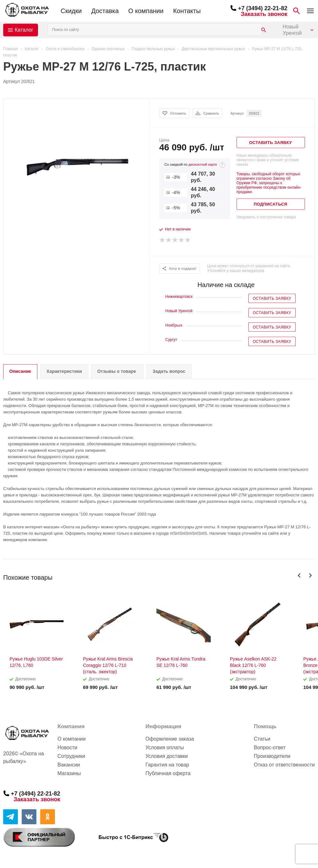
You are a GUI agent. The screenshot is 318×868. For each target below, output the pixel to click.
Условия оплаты (164, 747)
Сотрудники (71, 756)
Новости (67, 747)
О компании (146, 11)
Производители (272, 756)
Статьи (262, 739)
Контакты (187, 11)
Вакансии (69, 765)
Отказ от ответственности (284, 765)
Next (310, 575)
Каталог (24, 30)
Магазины (69, 773)
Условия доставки (167, 756)
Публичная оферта (168, 773)
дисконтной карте (203, 164)
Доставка (105, 11)
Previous (299, 575)
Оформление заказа (170, 739)
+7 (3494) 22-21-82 (263, 8)
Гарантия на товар (167, 765)
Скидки (71, 11)
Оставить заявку (272, 298)
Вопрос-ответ (270, 747)
